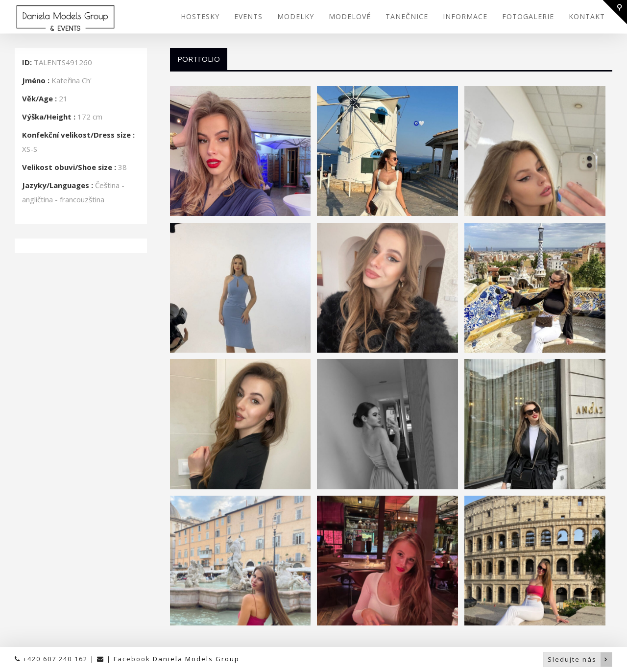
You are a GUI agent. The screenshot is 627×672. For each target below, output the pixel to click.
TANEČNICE (407, 16)
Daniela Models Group (196, 659)
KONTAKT (587, 16)
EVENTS (248, 16)
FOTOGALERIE (528, 16)
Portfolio (199, 59)
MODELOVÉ (350, 16)
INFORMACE (465, 16)
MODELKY (296, 16)
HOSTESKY (200, 16)
